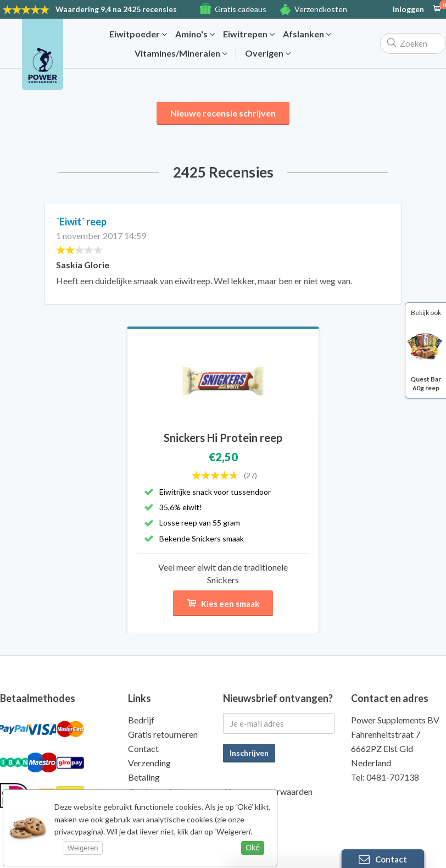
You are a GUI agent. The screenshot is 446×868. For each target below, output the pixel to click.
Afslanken (307, 34)
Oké (253, 848)
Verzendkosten (321, 9)
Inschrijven (249, 753)
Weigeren (83, 848)
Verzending (149, 763)
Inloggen (408, 9)
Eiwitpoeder (138, 34)
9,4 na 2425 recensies (116, 9)
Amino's (195, 34)
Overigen (268, 53)
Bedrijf (141, 720)
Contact (143, 748)
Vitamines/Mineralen (181, 53)
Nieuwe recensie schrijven (223, 113)
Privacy (237, 806)
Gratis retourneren (163, 734)
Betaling (144, 777)
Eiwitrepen (249, 34)
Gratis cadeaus (241, 9)
